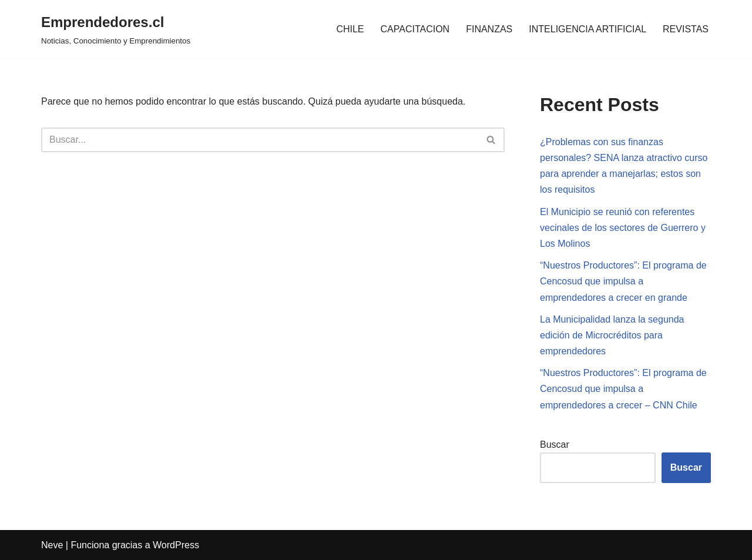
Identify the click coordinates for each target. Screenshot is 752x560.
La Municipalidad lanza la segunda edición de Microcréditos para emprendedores (612, 335)
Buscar (555, 445)
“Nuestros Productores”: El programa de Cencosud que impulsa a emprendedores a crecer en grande (623, 281)
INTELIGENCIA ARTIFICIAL (587, 29)
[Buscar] (260, 140)
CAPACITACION (415, 29)
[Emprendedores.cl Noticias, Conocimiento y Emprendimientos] (116, 29)
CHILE (350, 29)
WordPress (176, 545)
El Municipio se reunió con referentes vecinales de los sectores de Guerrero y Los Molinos (623, 228)
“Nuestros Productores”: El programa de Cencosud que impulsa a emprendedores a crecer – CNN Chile (623, 389)
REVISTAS (686, 29)
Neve (52, 545)
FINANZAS (489, 29)
